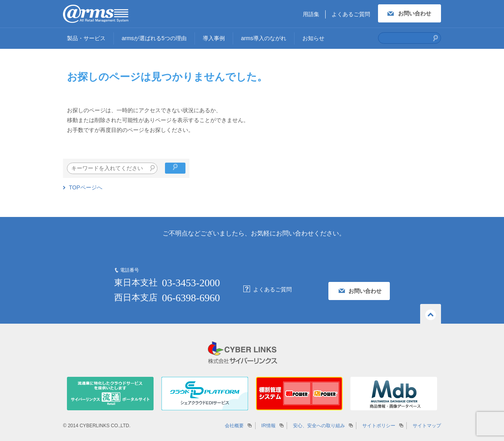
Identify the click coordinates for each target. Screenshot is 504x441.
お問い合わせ (415, 13)
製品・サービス (86, 38)
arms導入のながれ (264, 38)
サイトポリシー (379, 426)
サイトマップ (427, 426)
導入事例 (214, 38)
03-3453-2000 (191, 283)
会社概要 (234, 426)
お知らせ (313, 38)
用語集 (311, 14)
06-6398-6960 (191, 298)
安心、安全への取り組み (319, 426)
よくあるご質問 (351, 14)
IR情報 (269, 426)
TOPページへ (86, 187)
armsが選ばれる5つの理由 (154, 38)
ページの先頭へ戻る (431, 314)
